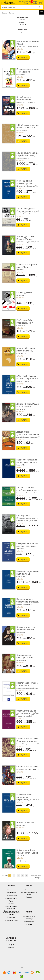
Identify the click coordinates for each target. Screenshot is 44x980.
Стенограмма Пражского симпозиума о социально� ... (28, 518)
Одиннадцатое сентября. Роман (25, 656)
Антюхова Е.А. (21, 549)
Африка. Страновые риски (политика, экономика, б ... (26, 351)
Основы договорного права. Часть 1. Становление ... (27, 267)
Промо (11, 901)
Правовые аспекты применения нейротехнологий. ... (26, 797)
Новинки (29, 924)
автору (22, 25)
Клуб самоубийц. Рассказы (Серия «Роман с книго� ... (26, 323)
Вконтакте (11, 947)
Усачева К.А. (21, 270)
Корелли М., (20, 744)
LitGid (22, 967)
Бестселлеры (29, 919)
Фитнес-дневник (24, 292)
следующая (35, 876)
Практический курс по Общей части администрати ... (27, 685)
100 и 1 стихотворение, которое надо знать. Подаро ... (28, 128)
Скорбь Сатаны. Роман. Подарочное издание (28, 740)
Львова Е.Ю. (21, 825)
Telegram (11, 945)
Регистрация (23, 1)
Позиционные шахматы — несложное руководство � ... (28, 72)
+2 (19, 49)
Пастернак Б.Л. (21, 409)
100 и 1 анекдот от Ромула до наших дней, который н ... (28, 211)
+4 (21, 49)
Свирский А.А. (21, 74)
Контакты (11, 904)
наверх (38, 878)
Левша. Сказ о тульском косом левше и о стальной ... (28, 434)
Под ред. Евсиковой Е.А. (24, 381)
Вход (26, 3)
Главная (4, 13)
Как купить (29, 890)
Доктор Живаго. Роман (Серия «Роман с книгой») (28, 406)
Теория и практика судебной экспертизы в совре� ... (28, 490)
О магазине (11, 890)
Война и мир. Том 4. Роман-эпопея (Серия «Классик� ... (27, 853)
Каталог (12, 13)
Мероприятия (11, 893)
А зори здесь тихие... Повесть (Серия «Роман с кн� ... (27, 239)
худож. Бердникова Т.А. (33, 437)
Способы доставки (11, 898)
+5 (23, 49)
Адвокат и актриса (25, 822)
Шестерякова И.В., (23, 186)
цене (22, 20)
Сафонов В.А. (21, 577)
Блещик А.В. (20, 465)
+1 (17, 49)
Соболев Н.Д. (31, 102)
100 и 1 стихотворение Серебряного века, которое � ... (27, 155)
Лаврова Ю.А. (21, 295)
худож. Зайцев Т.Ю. (33, 242)
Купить (24, 57)
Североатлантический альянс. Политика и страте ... (27, 546)
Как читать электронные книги (29, 894)
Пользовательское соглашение (11, 907)
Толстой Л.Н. (21, 856)
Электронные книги (29, 916)
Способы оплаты (11, 896)
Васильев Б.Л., (21, 242)
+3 (20, 49)
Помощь (29, 897)
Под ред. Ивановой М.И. (24, 604)
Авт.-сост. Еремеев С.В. (24, 214)
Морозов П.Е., (34, 186)
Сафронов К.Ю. (22, 353)
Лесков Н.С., (21, 437)
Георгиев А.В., (21, 102)
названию (22, 22)
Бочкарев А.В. (21, 632)
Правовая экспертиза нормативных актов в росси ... (27, 462)
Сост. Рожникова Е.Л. (23, 130)
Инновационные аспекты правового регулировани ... (26, 183)
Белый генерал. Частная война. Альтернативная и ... (26, 100)
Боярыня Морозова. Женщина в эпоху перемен (26, 630)
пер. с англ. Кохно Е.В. (32, 744)
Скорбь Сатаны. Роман (28, 767)
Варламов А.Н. (21, 660)
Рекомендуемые (29, 922)
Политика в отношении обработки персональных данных (11, 913)
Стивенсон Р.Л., (22, 326)
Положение (11, 917)
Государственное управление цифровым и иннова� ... (28, 602)
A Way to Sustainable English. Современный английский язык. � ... (27, 379)
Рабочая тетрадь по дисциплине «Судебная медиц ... (28, 713)
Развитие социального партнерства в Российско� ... (27, 574)
